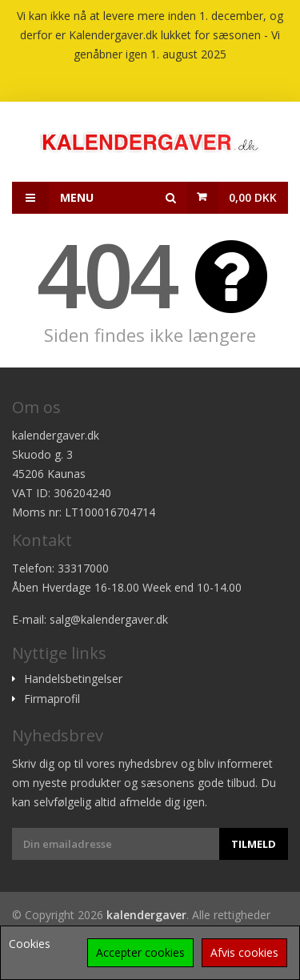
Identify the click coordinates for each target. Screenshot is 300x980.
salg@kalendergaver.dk (109, 619)
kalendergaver (146, 915)
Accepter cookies (140, 952)
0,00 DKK (253, 197)
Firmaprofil (52, 699)
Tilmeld (254, 844)
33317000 (83, 568)
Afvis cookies (244, 952)
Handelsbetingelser (73, 679)
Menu (53, 198)
